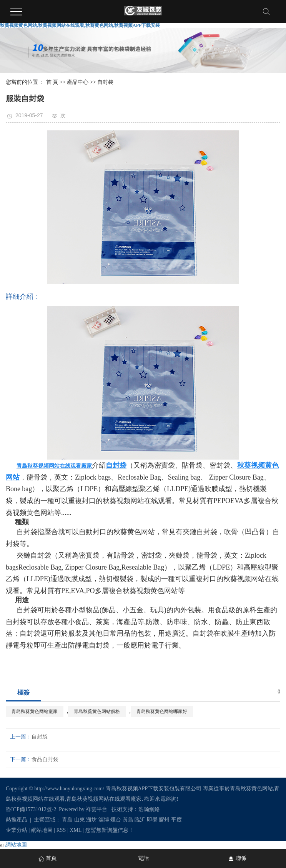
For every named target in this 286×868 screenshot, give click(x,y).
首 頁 (52, 82)
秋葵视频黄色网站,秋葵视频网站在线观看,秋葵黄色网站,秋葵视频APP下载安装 (80, 25)
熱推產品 (17, 820)
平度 (176, 820)
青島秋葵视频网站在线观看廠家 (104, 799)
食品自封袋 (45, 759)
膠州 (164, 820)
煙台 (116, 820)
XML (76, 830)
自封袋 (105, 82)
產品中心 (78, 82)
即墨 (152, 820)
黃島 (128, 820)
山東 (80, 820)
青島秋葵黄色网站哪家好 (162, 711)
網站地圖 (42, 830)
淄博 (104, 820)
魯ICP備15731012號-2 (31, 809)
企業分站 (17, 830)
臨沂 (140, 820)
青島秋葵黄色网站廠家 (35, 711)
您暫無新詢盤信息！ (110, 830)
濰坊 (91, 820)
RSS (61, 830)
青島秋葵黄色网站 (251, 789)
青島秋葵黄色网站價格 (97, 711)
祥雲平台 (96, 809)
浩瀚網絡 (149, 809)
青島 (67, 820)
